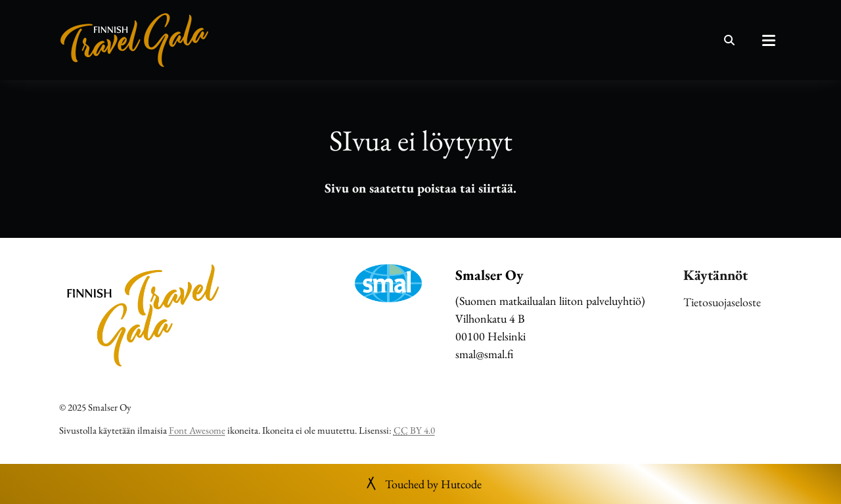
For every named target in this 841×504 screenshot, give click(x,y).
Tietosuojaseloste (722, 302)
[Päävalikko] (769, 40)
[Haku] (729, 40)
